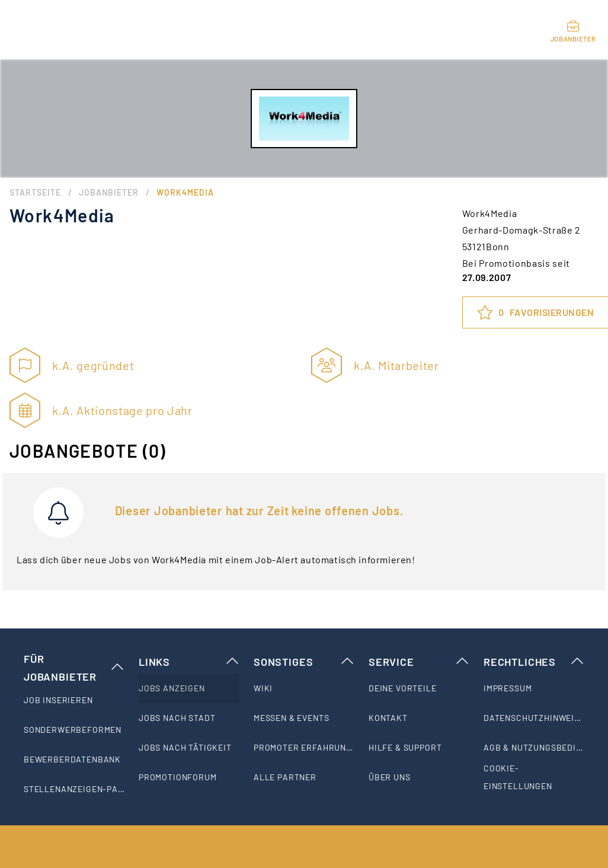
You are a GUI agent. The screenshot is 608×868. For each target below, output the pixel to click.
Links (189, 662)
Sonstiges (304, 662)
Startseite (35, 192)
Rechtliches (534, 662)
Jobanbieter (109, 192)
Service (419, 662)
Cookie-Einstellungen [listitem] (518, 777)
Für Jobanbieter (74, 668)
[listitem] (74, 700)
